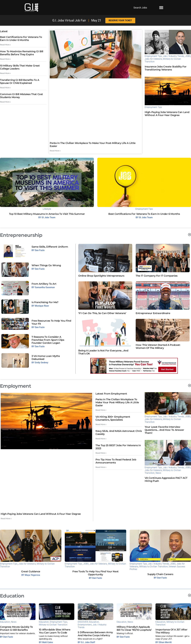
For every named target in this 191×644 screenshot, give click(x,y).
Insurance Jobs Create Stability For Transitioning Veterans (166, 68)
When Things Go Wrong (46, 265)
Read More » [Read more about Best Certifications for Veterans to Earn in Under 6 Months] (5, 45)
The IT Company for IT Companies (157, 276)
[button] (161, 8)
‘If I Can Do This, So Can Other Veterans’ (102, 313)
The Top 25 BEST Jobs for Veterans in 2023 (118, 447)
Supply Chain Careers (160, 574)
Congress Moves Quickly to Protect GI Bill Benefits (16, 628)
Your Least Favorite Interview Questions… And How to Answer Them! (164, 430)
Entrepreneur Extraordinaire (153, 313)
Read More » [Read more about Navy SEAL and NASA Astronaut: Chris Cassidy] (101, 439)
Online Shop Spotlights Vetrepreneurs (101, 276)
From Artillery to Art (44, 284)
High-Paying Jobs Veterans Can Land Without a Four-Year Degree (167, 114)
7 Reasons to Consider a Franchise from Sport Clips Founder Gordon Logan (48, 340)
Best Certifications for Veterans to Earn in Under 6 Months (21, 39)
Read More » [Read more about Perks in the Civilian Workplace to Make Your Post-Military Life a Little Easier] (55, 151)
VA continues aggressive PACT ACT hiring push (166, 479)
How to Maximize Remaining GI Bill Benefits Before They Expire (22, 53)
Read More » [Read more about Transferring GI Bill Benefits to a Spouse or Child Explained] (5, 88)
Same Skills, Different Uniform (50, 247)
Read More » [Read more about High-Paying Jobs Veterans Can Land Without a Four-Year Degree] (6, 518)
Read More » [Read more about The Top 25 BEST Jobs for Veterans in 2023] (101, 453)
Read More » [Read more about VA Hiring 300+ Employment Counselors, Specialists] (101, 424)
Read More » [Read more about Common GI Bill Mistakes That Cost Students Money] (5, 102)
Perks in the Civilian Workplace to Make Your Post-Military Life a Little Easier (117, 402)
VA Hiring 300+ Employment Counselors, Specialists (113, 418)
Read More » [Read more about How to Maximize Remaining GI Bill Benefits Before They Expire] (5, 59)
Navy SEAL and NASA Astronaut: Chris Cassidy (119, 433)
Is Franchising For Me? (45, 302)
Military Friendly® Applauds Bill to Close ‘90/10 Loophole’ (134, 628)
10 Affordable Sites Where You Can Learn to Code (55, 631)
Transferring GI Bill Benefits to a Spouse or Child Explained (20, 82)
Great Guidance (31, 572)
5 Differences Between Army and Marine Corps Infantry (95, 634)
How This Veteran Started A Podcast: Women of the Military (158, 346)
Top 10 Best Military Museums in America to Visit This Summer (47, 214)
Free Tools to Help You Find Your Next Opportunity (95, 573)
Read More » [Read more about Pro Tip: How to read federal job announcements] (101, 467)
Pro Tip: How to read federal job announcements (116, 461)
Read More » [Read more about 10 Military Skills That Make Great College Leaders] (5, 73)
